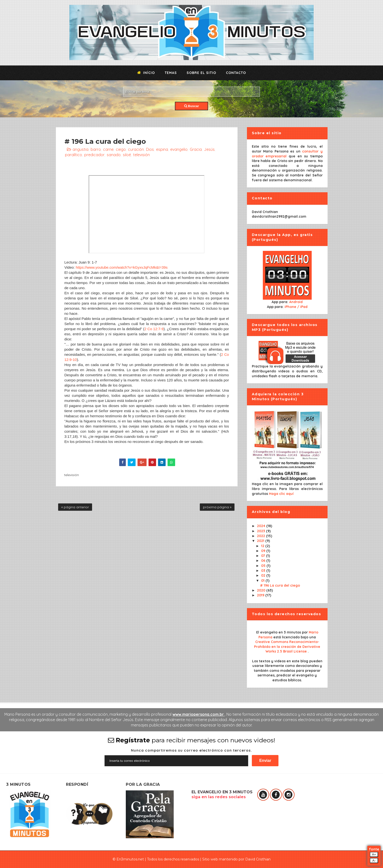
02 (264, 575)
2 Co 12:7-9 (154, 329)
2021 (261, 541)
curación (136, 149)
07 (264, 556)
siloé (127, 155)
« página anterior (75, 507)
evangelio (179, 149)
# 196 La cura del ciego (280, 585)
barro (96, 149)
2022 (261, 536)
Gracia (196, 149)
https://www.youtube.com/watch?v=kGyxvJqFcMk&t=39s (122, 267)
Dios (150, 149)
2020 (262, 590)
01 (263, 581)
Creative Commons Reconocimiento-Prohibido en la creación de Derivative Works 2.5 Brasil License (287, 647)
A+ (374, 854)
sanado (114, 155)
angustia (80, 149)
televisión (141, 155)
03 (264, 571)
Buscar (192, 106)
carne (108, 149)
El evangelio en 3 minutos (279, 632)
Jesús (209, 149)
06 (264, 561)
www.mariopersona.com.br (199, 714)
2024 (262, 526)
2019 (261, 595)
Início (146, 73)
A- (374, 861)
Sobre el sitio (201, 73)
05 (264, 566)
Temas (171, 73)
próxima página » (217, 507)
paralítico (74, 155)
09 (264, 551)
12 (263, 546)
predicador (94, 155)
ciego (121, 149)
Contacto (236, 73)
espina (162, 149)
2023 (261, 531)
